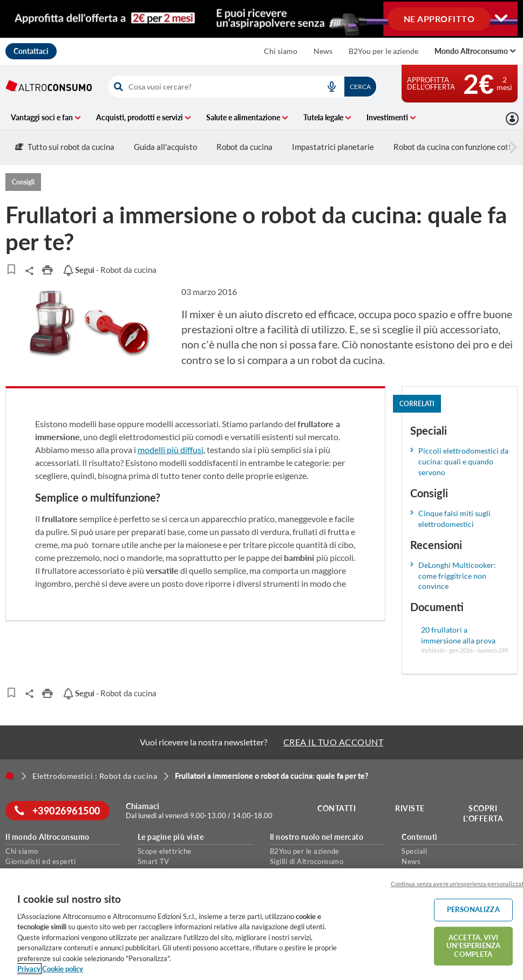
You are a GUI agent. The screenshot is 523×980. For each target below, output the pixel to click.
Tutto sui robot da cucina (65, 147)
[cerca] (211, 87)
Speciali (414, 851)
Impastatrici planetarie (333, 147)
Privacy (29, 969)
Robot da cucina (244, 147)
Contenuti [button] (420, 837)
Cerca (360, 87)
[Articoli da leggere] (11, 269)
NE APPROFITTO (439, 18)
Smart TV (154, 861)
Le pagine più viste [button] (171, 837)
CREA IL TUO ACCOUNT (334, 742)
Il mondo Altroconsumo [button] (47, 837)
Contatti (339, 808)
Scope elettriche (165, 851)
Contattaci (31, 51)
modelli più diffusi (171, 450)
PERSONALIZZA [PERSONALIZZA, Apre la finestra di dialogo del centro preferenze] (473, 909)
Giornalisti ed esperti (40, 861)
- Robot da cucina (110, 270)
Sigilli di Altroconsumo (307, 861)
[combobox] (243, 87)
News (323, 51)
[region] (261, 924)
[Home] (10, 776)
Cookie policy (63, 969)
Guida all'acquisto (165, 147)
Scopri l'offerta (485, 814)
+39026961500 (59, 811)
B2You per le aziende (383, 51)
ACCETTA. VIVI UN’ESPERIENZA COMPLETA (473, 946)
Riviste (412, 808)
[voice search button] (331, 87)
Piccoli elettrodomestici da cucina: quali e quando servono (463, 461)
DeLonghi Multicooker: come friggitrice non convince (457, 576)
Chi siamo (281, 51)
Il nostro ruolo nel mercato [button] (317, 837)
